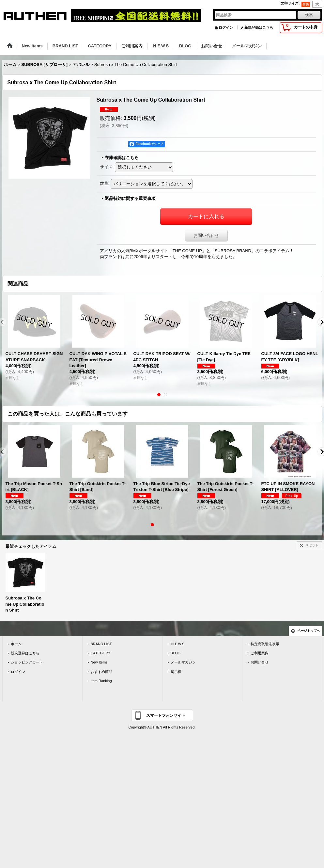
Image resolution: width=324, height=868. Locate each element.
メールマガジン (183, 662)
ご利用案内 (260, 653)
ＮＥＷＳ (178, 644)
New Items (99, 662)
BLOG (176, 653)
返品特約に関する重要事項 (130, 198)
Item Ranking (101, 681)
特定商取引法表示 (265, 644)
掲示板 (176, 672)
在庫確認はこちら (122, 158)
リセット (312, 545)
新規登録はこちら (259, 27)
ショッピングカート (27, 662)
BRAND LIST (101, 644)
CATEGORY (101, 653)
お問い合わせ (206, 235)
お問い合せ (260, 662)
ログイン (226, 27)
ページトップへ (309, 631)
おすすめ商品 (101, 672)
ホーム (16, 644)
